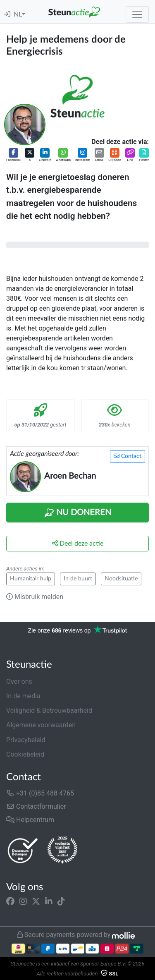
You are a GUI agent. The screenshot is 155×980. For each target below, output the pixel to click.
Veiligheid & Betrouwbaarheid (49, 710)
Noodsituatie (121, 579)
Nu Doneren (78, 513)
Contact (128, 456)
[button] (13, 155)
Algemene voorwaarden (41, 725)
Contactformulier (36, 806)
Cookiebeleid (25, 754)
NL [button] (18, 14)
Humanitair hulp (31, 579)
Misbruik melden (35, 597)
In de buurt (78, 579)
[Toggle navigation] (137, 14)
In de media (23, 696)
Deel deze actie (78, 543)
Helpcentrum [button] (30, 820)
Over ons (19, 682)
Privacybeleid (26, 740)
